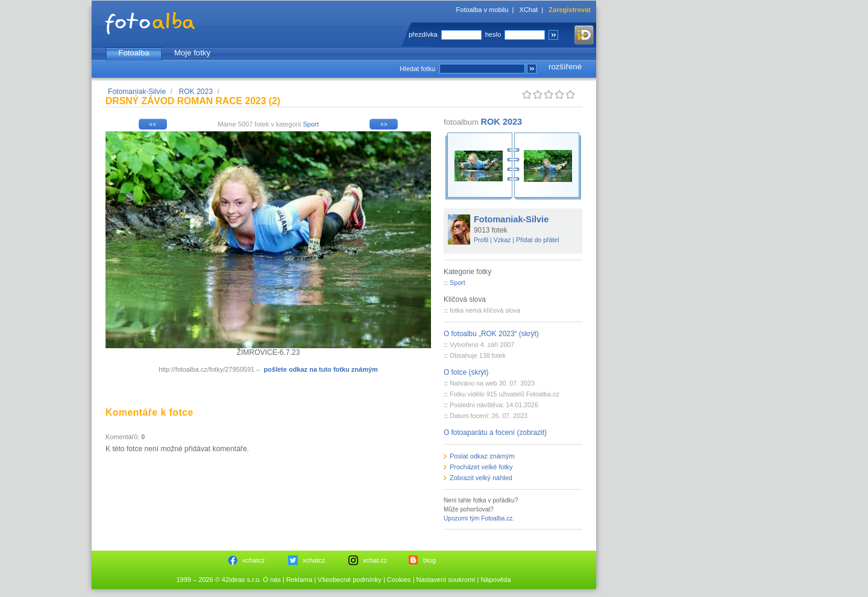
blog (429, 560)
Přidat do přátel (538, 240)
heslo (493, 34)
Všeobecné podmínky (350, 580)
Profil (481, 240)
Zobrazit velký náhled (481, 478)
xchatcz (253, 560)
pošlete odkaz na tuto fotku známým (320, 369)
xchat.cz (375, 560)
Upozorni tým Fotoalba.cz (478, 518)
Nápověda (495, 580)
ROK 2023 (196, 92)
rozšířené (565, 67)
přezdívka (423, 34)
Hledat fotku (417, 69)
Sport (310, 124)
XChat (529, 10)
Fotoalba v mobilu (483, 10)
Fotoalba (134, 53)
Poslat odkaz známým (482, 456)
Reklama (299, 580)
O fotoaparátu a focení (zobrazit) (495, 433)
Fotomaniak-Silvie (137, 92)
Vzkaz (502, 240)
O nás (272, 580)
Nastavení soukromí (446, 580)
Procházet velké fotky (481, 467)
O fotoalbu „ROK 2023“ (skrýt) (491, 334)
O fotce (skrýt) (466, 372)
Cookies (399, 580)
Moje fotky (192, 53)
